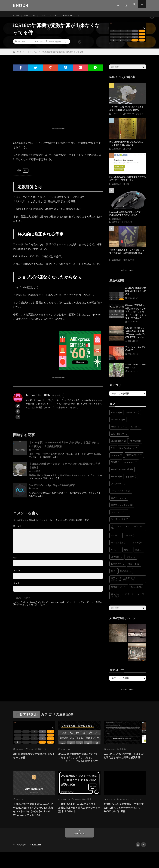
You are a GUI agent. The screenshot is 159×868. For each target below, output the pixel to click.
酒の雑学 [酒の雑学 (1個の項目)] (136, 591)
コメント (18, 530)
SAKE (28, 16)
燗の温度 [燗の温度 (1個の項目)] (126, 575)
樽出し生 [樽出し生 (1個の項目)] (134, 567)
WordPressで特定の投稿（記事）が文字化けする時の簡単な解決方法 (124, 762)
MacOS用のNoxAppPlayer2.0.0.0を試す (52, 489)
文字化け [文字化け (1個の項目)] (117, 560)
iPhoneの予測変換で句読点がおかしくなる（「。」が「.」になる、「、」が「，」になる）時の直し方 (135, 315)
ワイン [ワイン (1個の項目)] (116, 553)
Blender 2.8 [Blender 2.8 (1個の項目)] (118, 423)
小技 (127, 187)
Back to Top (80, 850)
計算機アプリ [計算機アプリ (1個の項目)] (119, 591)
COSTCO (59, 16)
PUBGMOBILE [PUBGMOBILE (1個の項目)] (134, 459)
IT (36, 16)
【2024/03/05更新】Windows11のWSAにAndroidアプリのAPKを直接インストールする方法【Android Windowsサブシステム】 (34, 822)
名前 (15, 561)
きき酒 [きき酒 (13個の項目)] (131, 480)
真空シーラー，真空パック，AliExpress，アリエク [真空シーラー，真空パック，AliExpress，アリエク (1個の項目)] (124, 583)
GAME (46, 16)
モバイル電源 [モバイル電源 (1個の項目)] (119, 546)
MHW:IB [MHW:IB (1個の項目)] (135, 445)
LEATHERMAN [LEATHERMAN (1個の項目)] (119, 437)
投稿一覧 (57, 399)
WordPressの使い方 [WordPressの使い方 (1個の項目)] (122, 473)
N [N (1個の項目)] (113, 452)
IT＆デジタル (38, 45)
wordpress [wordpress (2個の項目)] (131, 466)
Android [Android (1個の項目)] (116, 416)
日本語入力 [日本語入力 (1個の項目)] (118, 567)
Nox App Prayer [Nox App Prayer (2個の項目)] (128, 452)
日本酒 (128, 152)
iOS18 (51, 45)
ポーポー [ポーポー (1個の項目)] (130, 539)
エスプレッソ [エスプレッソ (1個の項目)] (119, 501)
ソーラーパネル (137, 809)
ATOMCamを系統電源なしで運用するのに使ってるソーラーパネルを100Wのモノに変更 (124, 818)
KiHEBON (37, 861)
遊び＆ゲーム (118, 225)
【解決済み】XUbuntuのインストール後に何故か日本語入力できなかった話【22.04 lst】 (79, 818)
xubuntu (77, 809)
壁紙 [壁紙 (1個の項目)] (139, 553)
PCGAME (128, 225)
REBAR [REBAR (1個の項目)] (116, 466)
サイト (16, 587)
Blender (128, 117)
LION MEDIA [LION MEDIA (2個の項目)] (119, 445)
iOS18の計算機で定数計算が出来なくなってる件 (135, 295)
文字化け (123, 753)
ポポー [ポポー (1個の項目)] (116, 539)
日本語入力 (87, 809)
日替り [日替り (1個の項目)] (131, 560)
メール (16, 574)
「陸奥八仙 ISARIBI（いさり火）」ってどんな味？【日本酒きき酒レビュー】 (127, 257)
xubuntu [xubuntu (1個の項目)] (116, 480)
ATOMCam (124, 809)
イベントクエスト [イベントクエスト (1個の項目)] (121, 494)
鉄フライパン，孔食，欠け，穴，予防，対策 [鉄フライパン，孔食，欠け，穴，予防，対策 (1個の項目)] (128, 599)
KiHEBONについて (78, 16)
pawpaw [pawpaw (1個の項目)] (117, 459)
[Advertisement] (58, 108)
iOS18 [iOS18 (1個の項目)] (136, 430)
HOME (16, 16)
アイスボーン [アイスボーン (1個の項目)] (119, 487)
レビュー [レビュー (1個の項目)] (136, 546)
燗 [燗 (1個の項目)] (114, 575)
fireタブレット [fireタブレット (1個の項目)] (119, 430)
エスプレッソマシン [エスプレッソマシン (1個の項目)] (122, 509)
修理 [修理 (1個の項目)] (128, 553)
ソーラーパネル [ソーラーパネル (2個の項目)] (120, 523)
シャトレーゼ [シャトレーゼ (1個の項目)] (119, 516)
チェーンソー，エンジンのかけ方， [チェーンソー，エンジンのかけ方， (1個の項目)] (128, 531)
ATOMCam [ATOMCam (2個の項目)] (132, 416)
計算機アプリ (61, 45)
